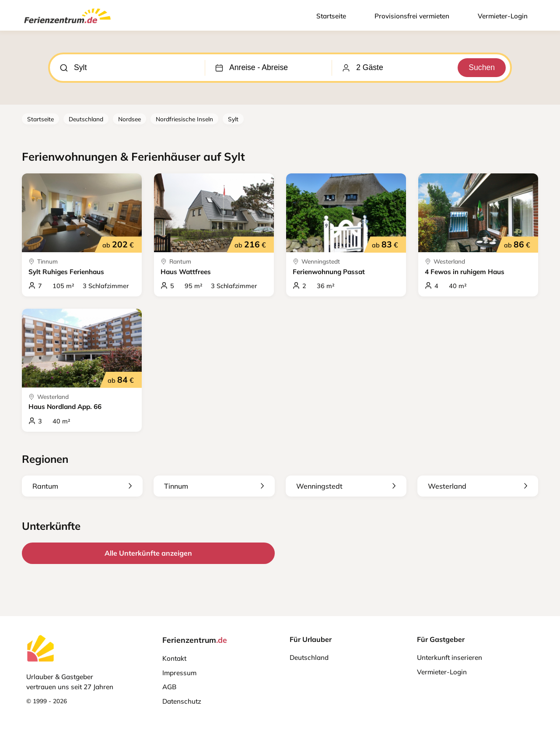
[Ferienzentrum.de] (67, 25)
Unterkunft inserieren (450, 657)
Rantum (82, 486)
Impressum (179, 673)
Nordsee (129, 119)
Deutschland (86, 119)
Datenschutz (182, 701)
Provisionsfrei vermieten (412, 16)
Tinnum (214, 486)
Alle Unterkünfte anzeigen (148, 553)
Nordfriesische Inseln (184, 119)
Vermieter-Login (503, 16)
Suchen (482, 67)
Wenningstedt (346, 486)
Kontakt (174, 658)
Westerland (478, 486)
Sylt (233, 119)
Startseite (331, 16)
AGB (169, 687)
